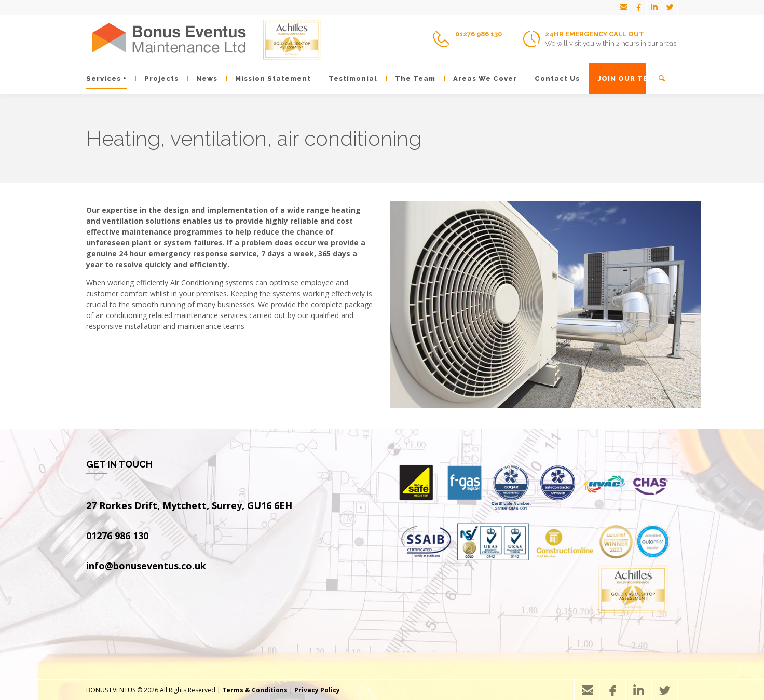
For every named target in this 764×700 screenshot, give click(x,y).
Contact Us (553, 79)
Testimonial (349, 79)
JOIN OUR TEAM (624, 79)
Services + (106, 79)
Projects (157, 79)
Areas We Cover (481, 79)
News (202, 79)
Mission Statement (269, 79)
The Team (411, 79)
